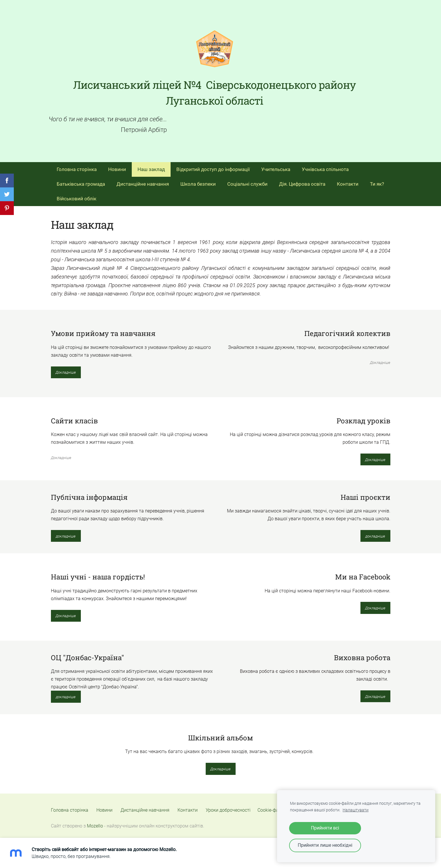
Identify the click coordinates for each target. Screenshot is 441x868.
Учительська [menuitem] (276, 166)
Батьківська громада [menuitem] (81, 180)
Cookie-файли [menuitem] (272, 807)
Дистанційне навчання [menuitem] (143, 180)
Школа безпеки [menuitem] (198, 180)
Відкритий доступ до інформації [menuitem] (213, 166)
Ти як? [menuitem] (377, 180)
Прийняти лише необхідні (325, 845)
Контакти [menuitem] (348, 180)
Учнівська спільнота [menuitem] (325, 166)
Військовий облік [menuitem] (77, 195)
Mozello (95, 823)
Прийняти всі (325, 828)
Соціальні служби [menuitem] (247, 180)
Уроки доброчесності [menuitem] (228, 807)
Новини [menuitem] (117, 166)
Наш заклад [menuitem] (151, 166)
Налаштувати (356, 810)
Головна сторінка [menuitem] (77, 166)
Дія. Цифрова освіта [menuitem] (302, 180)
